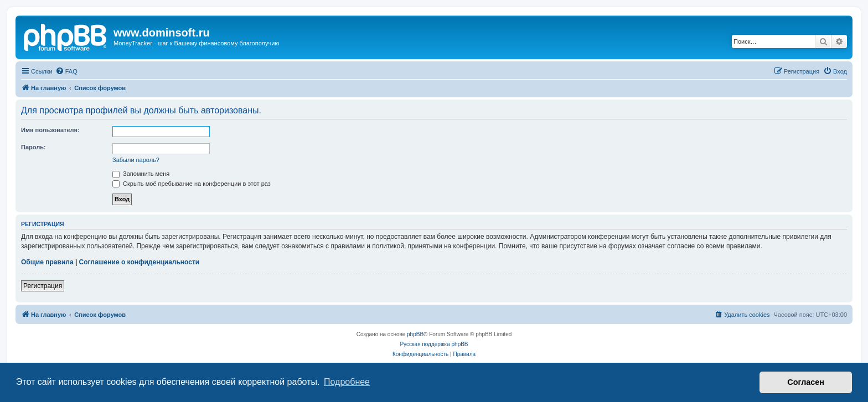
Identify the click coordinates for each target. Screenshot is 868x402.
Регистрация (43, 286)
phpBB (415, 334)
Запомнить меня (141, 174)
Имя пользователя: (50, 130)
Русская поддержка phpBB (434, 344)
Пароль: (33, 147)
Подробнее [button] (347, 382)
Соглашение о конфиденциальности (139, 262)
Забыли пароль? (136, 160)
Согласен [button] (806, 382)
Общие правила (47, 262)
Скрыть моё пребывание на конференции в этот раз (192, 184)
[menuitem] (66, 71)
